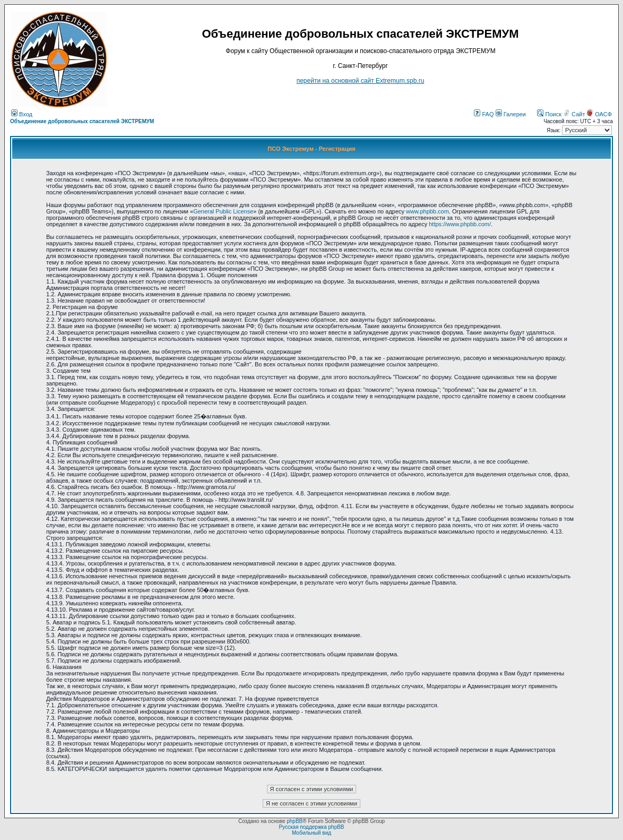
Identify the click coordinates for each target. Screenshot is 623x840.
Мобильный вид (311, 833)
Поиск (549, 114)
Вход (22, 114)
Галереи (511, 114)
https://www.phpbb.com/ (460, 224)
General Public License (223, 211)
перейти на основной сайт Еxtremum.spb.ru (361, 81)
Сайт (575, 114)
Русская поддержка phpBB (311, 827)
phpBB (295, 821)
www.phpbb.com (427, 211)
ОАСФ (599, 114)
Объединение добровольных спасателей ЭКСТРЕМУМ (82, 121)
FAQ (484, 114)
